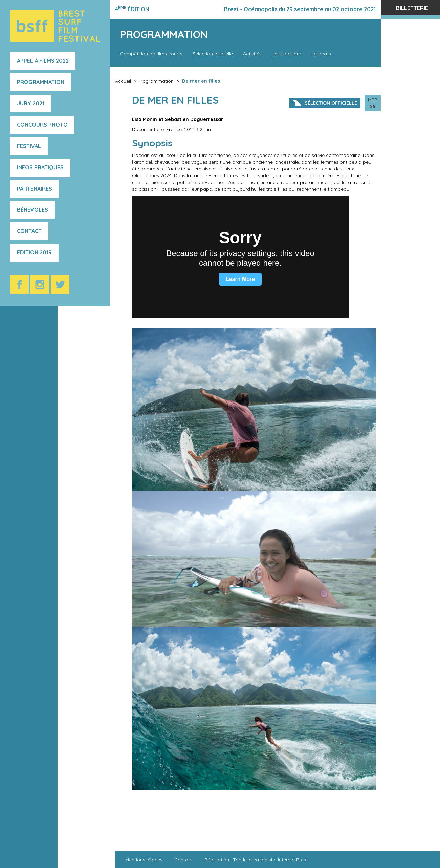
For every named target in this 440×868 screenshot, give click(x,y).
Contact (29, 231)
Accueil (123, 81)
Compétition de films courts (151, 54)
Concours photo (42, 125)
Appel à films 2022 (43, 61)
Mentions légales (144, 860)
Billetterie (412, 8)
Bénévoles (32, 210)
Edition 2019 (34, 252)
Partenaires (35, 189)
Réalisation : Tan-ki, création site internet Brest (256, 860)
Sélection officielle (213, 54)
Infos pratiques (40, 167)
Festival (29, 146)
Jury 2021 (31, 103)
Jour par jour (287, 54)
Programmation (41, 82)
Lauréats (321, 54)
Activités (252, 54)
